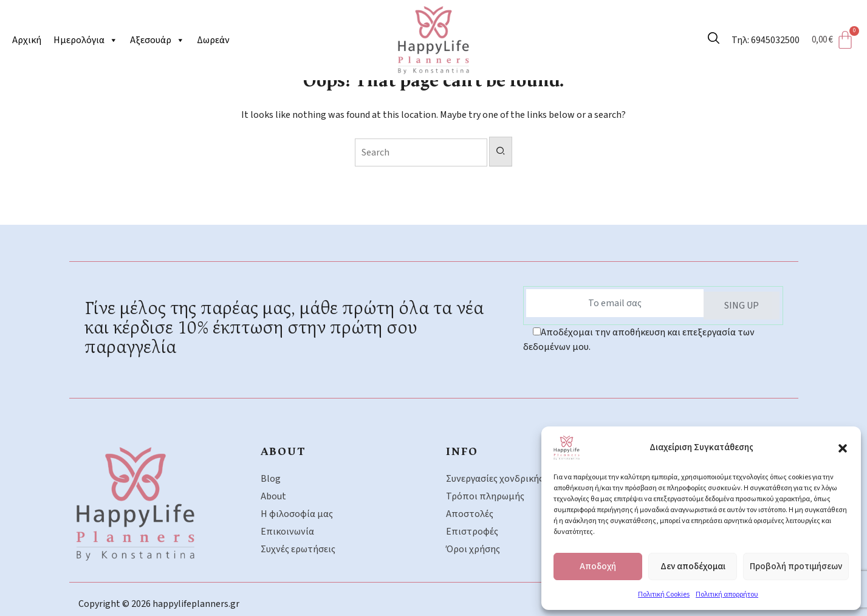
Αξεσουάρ (157, 40)
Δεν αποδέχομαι (693, 566)
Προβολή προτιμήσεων (796, 566)
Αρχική (27, 40)
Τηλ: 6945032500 (766, 40)
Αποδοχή (598, 566)
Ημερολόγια (86, 40)
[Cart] (837, 40)
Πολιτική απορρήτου (727, 594)
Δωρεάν (213, 40)
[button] (843, 448)
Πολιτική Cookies (664, 594)
